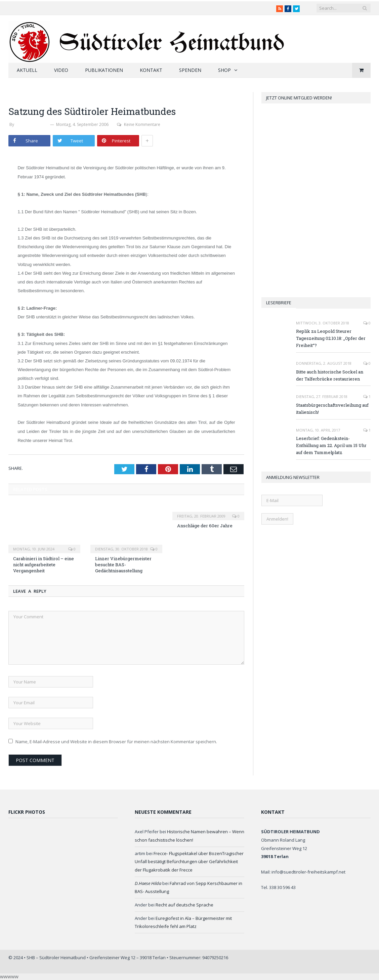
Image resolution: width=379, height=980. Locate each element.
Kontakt (151, 70)
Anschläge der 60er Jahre (205, 526)
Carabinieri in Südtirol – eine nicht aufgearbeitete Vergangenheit (44, 565)
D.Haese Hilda (148, 883)
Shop (224, 70)
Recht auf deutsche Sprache (184, 905)
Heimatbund (24, 96)
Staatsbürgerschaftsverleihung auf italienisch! (332, 409)
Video (61, 70)
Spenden (190, 70)
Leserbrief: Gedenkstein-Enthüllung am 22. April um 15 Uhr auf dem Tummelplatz (331, 445)
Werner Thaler (32, 124)
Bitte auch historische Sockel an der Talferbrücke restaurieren (330, 375)
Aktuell (27, 70)
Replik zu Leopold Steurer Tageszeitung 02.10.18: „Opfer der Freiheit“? (331, 338)
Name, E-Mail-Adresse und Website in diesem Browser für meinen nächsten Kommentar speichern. (116, 742)
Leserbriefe (279, 303)
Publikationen (104, 70)
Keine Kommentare (139, 124)
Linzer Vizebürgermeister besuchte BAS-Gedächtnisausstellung (123, 565)
